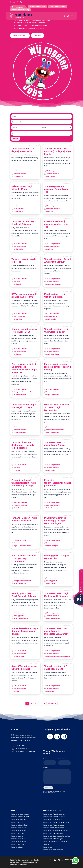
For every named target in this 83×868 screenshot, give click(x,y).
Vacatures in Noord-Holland (20, 817)
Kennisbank (23, 865)
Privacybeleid (15, 862)
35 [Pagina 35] (44, 704)
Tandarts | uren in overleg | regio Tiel (25, 260)
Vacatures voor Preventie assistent (54, 825)
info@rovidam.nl (21, 749)
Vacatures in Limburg (17, 836)
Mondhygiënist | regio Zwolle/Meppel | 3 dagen (24, 595)
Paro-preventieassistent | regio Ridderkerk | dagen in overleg (58, 367)
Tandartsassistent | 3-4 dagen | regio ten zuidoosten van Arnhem (56, 631)
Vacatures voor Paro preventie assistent (56, 822)
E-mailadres (64, 762)
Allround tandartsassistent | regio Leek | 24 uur (25, 330)
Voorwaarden (52, 792)
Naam (50, 762)
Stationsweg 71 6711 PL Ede (26, 751)
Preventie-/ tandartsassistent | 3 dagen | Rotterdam (58, 483)
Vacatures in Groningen (18, 828)
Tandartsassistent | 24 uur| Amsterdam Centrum (58, 260)
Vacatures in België (17, 847)
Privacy (45, 792)
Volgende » (52, 704)
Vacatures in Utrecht (17, 822)
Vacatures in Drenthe (17, 833)
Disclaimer (14, 865)
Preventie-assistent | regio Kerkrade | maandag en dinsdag (25, 631)
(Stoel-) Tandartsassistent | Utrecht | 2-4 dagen (25, 667)
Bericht (57, 776)
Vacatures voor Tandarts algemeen (54, 814)
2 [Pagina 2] (31, 704)
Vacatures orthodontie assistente (53, 828)
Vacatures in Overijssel (18, 842)
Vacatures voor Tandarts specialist (54, 817)
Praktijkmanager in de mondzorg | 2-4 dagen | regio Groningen (56, 521)
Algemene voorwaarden (29, 862)
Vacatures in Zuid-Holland (19, 825)
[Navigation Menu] (72, 16)
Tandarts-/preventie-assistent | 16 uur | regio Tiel (56, 189)
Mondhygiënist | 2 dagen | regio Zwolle (57, 557)
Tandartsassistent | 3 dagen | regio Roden (55, 444)
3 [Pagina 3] (35, 704)
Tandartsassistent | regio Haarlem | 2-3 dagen (24, 223)
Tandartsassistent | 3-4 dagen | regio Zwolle (23, 150)
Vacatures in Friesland (18, 839)
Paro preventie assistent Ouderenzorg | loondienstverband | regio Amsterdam (24, 368)
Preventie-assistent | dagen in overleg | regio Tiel (56, 224)
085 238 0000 (21, 746)
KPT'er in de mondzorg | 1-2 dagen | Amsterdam (25, 295)
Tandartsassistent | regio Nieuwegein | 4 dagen (24, 406)
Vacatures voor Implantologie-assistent (55, 831)
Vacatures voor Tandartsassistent (54, 833)
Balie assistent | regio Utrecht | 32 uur (22, 188)
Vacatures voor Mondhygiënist (52, 820)
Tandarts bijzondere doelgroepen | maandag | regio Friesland (24, 445)
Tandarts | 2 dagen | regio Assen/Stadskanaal (24, 519)
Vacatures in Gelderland (18, 820)
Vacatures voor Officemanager (53, 839)
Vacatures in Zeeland (17, 844)
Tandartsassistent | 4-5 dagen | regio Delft (56, 667)
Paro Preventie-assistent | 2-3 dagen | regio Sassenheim (57, 407)
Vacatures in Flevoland (18, 831)
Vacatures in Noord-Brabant (20, 814)
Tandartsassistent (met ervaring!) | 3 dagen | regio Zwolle (58, 151)
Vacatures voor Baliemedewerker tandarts (56, 836)
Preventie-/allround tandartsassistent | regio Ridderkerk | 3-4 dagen (24, 483)
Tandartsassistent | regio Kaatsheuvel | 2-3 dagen (57, 595)
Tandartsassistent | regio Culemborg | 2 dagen (57, 330)
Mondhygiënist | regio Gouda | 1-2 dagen (55, 295)
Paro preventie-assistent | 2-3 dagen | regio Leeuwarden (24, 558)
